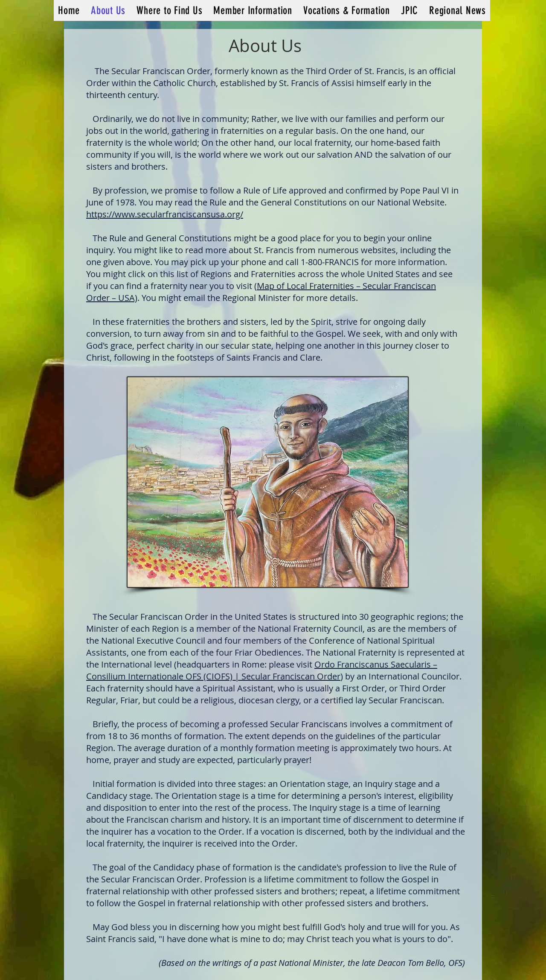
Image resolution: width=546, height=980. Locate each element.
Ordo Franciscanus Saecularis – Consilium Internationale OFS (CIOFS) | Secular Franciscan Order (262, 670)
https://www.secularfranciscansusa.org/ (165, 214)
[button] (253, 10)
